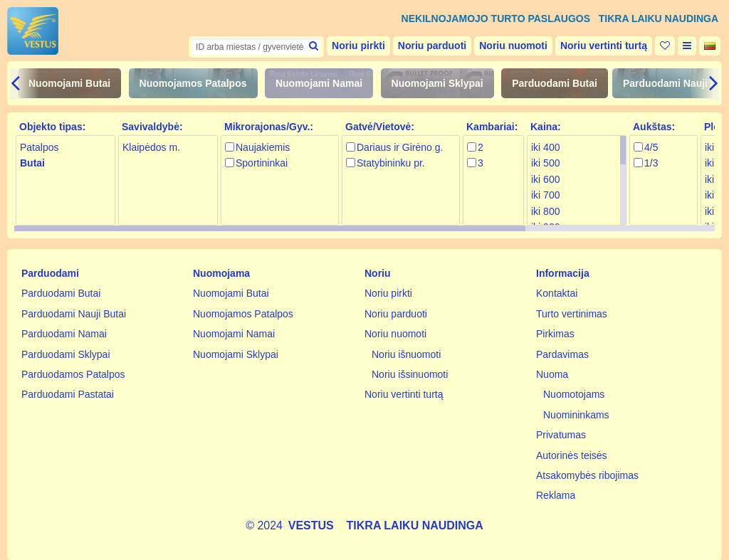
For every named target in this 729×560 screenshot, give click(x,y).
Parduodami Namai (64, 334)
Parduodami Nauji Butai (74, 314)
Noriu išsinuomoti (410, 374)
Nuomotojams (574, 394)
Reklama (556, 495)
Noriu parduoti (432, 46)
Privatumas (561, 435)
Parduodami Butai (555, 83)
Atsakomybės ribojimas (587, 475)
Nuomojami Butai (69, 83)
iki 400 (545, 147)
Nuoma (552, 374)
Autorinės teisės (572, 455)
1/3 (651, 163)
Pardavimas (562, 354)
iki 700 (545, 195)
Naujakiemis (263, 147)
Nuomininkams (576, 415)
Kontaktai (557, 293)
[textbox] (256, 47)
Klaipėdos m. (151, 147)
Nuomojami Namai (319, 83)
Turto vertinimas (572, 314)
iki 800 (545, 211)
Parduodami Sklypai (66, 354)
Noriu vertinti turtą (604, 46)
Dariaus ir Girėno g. (400, 147)
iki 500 (545, 163)
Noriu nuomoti (513, 46)
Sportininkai (262, 163)
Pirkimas (555, 334)
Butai (32, 163)
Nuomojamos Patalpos (193, 83)
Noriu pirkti (358, 46)
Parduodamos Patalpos (73, 374)
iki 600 (545, 179)
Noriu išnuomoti (406, 354)
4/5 (651, 147)
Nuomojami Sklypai (437, 83)
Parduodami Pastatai (68, 394)
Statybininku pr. (391, 163)
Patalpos (39, 147)
